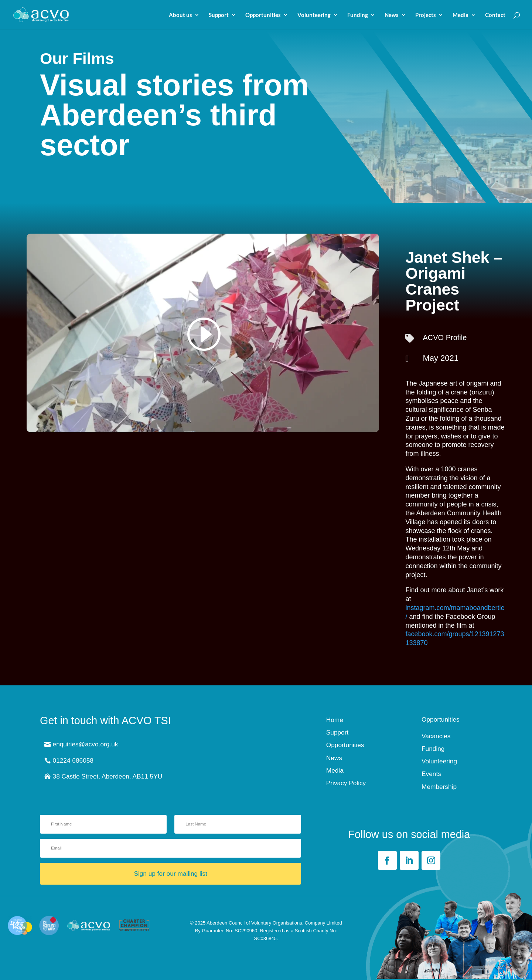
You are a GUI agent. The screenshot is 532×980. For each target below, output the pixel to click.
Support (219, 15)
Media (461, 15)
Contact (495, 15)
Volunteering (314, 15)
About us (180, 15)
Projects (426, 15)
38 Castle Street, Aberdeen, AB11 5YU (108, 776)
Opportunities (263, 15)
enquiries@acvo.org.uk (86, 744)
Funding (358, 15)
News (392, 15)
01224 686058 (73, 760)
